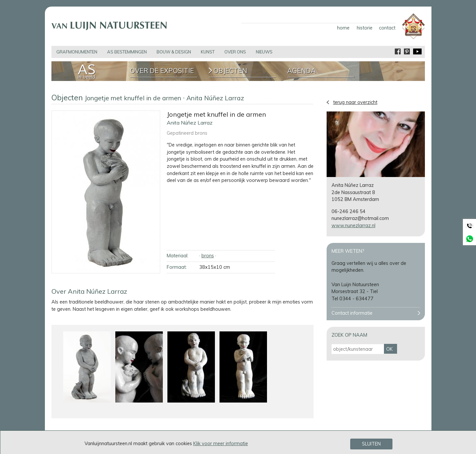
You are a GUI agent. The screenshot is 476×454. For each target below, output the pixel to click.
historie (365, 28)
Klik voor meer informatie (221, 444)
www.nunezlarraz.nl (353, 226)
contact (387, 28)
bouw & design (174, 52)
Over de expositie (162, 71)
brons (208, 256)
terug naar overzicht (355, 102)
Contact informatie (352, 313)
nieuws (264, 52)
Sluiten (371, 444)
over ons (235, 52)
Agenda (302, 71)
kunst (208, 52)
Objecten (230, 71)
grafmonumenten (77, 52)
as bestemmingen (127, 52)
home (343, 28)
